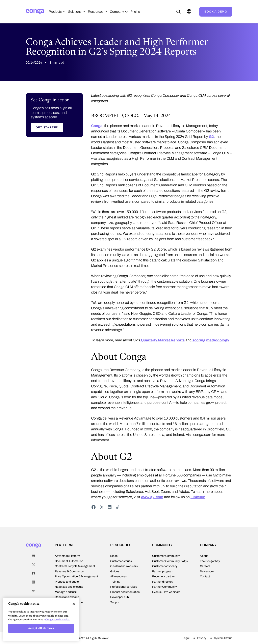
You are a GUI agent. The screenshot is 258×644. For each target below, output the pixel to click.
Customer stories (121, 562)
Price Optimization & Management (76, 577)
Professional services (124, 587)
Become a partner (164, 577)
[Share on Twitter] (102, 509)
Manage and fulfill (66, 593)
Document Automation (69, 562)
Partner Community (164, 588)
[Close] (74, 604)
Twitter (33, 566)
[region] (41, 619)
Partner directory (163, 583)
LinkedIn (33, 558)
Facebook (33, 575)
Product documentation (125, 593)
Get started (47, 129)
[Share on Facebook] (94, 509)
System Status (223, 639)
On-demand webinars (124, 567)
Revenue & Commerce (69, 572)
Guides (115, 572)
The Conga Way (210, 562)
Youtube (33, 592)
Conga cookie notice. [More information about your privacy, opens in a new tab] (57, 620)
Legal (186, 639)
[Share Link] (118, 509)
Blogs (114, 557)
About (204, 557)
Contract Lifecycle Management (75, 567)
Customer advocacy (165, 567)
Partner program (163, 572)
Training (115, 582)
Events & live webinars (166, 593)
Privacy (202, 639)
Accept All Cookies (41, 628)
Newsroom (207, 572)
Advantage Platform (67, 557)
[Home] (35, 12)
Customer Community (166, 557)
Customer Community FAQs (170, 562)
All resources (119, 577)
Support (115, 603)
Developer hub (120, 598)
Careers (205, 567)
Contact (205, 577)
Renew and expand (67, 598)
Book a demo (216, 12)
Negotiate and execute (69, 588)
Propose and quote (67, 583)
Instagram (33, 584)
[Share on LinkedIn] (110, 509)
